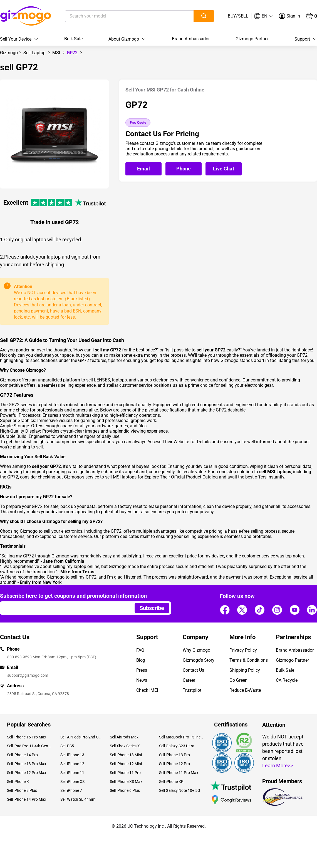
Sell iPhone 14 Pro (22, 755)
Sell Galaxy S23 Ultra (177, 746)
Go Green (238, 680)
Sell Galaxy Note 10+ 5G (180, 790)
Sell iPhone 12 (72, 764)
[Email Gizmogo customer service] (145, 169)
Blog (141, 660)
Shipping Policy (245, 670)
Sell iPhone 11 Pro (125, 773)
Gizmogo (9, 53)
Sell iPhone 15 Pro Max (27, 737)
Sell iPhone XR (171, 782)
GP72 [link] (73, 53)
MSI (57, 53)
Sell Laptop (35, 53)
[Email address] (65, 608)
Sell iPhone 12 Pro (174, 764)
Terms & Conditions (249, 660)
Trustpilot (192, 690)
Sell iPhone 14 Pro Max (27, 799)
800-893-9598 (19, 657)
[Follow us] (225, 610)
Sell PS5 (67, 746)
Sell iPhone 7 (71, 790)
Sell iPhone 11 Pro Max (179, 773)
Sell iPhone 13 (72, 755)
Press (142, 670)
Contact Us (193, 670)
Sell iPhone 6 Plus (125, 790)
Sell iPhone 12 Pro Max (27, 773)
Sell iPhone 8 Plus (22, 790)
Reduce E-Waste (245, 690)
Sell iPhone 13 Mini (126, 755)
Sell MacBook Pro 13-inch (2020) (182, 737)
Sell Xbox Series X (125, 746)
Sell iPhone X (18, 782)
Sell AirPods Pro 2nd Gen (81, 737)
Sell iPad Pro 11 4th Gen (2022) (29, 746)
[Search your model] (121, 16)
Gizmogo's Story (199, 660)
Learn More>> (278, 766)
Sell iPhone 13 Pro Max (27, 764)
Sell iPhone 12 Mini (126, 764)
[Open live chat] (224, 169)
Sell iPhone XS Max (126, 782)
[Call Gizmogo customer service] (185, 169)
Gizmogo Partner (252, 39)
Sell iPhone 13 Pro (174, 755)
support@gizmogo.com (28, 675)
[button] (264, 16)
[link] (9, 53)
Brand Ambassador (191, 39)
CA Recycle (287, 680)
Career (189, 680)
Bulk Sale (73, 39)
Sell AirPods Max (124, 737)
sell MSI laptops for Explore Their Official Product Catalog (161, 477)
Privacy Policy (243, 650)
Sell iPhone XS (72, 782)
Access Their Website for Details (179, 442)
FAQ (140, 650)
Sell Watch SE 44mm (78, 799)
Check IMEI (147, 690)
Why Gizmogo (196, 650)
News (142, 680)
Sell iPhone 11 (72, 773)
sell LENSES (98, 380)
